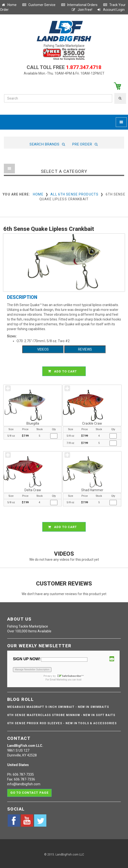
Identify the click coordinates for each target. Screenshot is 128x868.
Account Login (111, 10)
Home (9, 5)
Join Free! (82, 10)
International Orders (79, 5)
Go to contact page (29, 793)
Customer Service (39, 5)
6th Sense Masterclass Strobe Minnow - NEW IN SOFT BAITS (61, 715)
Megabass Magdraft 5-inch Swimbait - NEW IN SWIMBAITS (58, 707)
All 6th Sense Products (74, 194)
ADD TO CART (65, 371)
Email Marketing (58, 680)
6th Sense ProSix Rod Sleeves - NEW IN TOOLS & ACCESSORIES (62, 723)
